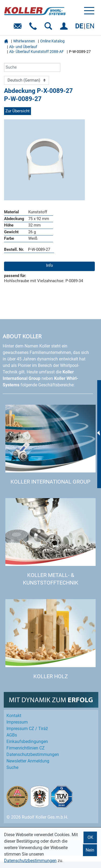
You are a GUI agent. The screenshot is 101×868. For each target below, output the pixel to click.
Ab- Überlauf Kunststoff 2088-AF (36, 52)
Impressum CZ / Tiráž (27, 729)
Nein (90, 850)
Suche (12, 767)
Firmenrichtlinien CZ (26, 748)
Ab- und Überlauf (23, 47)
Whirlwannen (24, 41)
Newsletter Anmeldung (28, 761)
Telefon (34, 28)
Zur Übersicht (18, 111)
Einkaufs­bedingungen (27, 742)
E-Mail (19, 28)
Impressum (17, 722)
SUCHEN (49, 28)
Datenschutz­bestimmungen (33, 754)
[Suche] (32, 67)
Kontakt (14, 716)
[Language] (27, 80)
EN (90, 26)
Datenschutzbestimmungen (30, 861)
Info (50, 265)
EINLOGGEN (65, 28)
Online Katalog (52, 41)
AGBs (12, 735)
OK (90, 837)
